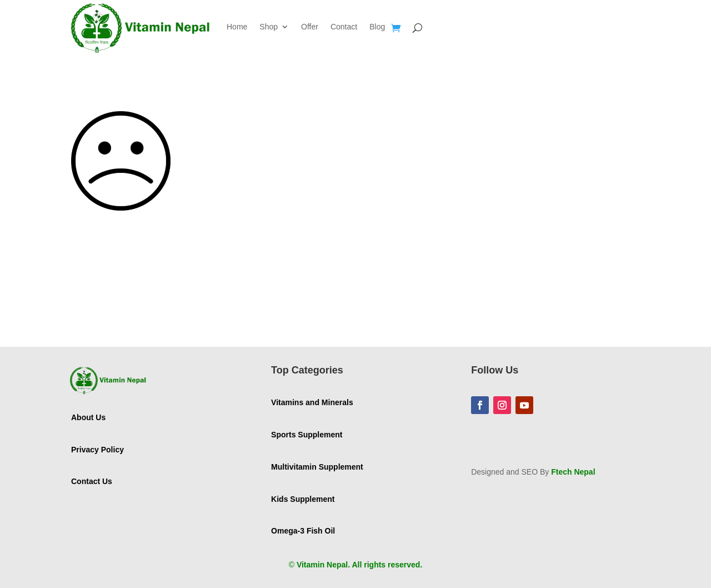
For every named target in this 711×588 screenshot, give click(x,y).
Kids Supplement (303, 499)
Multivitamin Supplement (317, 467)
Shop (269, 27)
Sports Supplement (307, 435)
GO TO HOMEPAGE (134, 300)
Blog (377, 27)
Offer (310, 27)
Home (237, 27)
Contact (344, 27)
